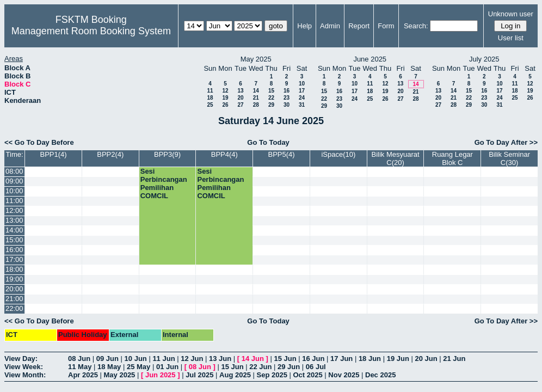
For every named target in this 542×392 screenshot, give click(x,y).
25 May (138, 367)
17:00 (14, 259)
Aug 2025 (235, 375)
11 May (80, 367)
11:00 (14, 201)
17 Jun (341, 359)
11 (210, 91)
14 (256, 91)
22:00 (14, 308)
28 (256, 105)
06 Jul (316, 367)
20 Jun (426, 359)
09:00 (14, 181)
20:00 (14, 289)
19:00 (14, 279)
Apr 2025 (83, 375)
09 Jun (107, 359)
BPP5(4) (282, 154)
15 (271, 91)
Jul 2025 (199, 375)
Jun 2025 (161, 375)
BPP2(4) (110, 154)
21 (256, 98)
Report (359, 26)
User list (511, 38)
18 (210, 98)
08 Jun (79, 359)
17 (302, 91)
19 (225, 98)
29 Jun (289, 367)
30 (287, 105)
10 (302, 84)
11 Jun (164, 359)
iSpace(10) (338, 154)
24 (302, 98)
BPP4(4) (224, 154)
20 (240, 98)
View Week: (24, 367)
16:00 (14, 250)
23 (287, 98)
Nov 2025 (344, 375)
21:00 (14, 299)
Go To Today (268, 142)
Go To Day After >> (506, 142)
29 (271, 105)
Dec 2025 (380, 375)
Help (304, 26)
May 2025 (120, 375)
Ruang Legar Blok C (452, 158)
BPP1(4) (54, 154)
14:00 (14, 230)
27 (240, 105)
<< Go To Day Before (39, 142)
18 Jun (370, 359)
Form (386, 26)
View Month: (25, 375)
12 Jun (192, 359)
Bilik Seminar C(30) (509, 158)
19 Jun (398, 359)
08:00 (14, 171)
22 (271, 98)
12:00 (14, 210)
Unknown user (511, 14)
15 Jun (285, 359)
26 (225, 105)
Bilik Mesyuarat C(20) (396, 158)
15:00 (14, 240)
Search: (416, 26)
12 (225, 91)
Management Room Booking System (91, 31)
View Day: (21, 359)
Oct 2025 (307, 375)
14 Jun (253, 359)
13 (240, 91)
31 (302, 105)
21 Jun (454, 359)
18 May (109, 367)
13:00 (14, 220)
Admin (330, 26)
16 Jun (313, 359)
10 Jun (136, 359)
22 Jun (260, 367)
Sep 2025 (272, 375)
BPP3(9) (167, 154)
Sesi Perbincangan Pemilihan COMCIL (164, 183)
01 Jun (167, 367)
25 (210, 105)
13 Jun (220, 359)
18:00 (14, 269)
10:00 (14, 191)
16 (287, 91)
